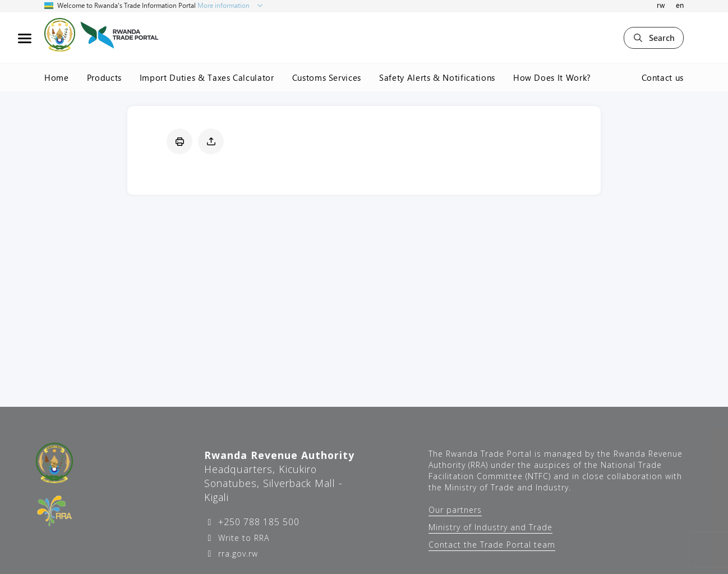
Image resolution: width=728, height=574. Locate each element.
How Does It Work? (552, 77)
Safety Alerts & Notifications (437, 77)
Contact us (663, 77)
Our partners (455, 510)
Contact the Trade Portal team (492, 545)
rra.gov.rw (237, 554)
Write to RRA (242, 538)
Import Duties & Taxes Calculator (207, 77)
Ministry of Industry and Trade (490, 527)
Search (654, 38)
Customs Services (327, 77)
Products (104, 77)
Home (57, 77)
